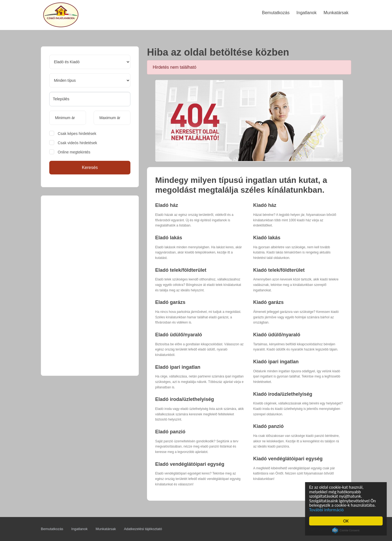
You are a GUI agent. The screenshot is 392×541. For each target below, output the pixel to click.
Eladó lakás (169, 238)
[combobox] (90, 99)
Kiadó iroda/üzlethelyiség (283, 394)
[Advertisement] (90, 286)
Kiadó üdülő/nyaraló (277, 335)
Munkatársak (106, 529)
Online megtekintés (74, 152)
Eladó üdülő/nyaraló (179, 335)
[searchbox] (90, 99)
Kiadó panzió (268, 426)
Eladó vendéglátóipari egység (190, 464)
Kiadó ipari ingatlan (276, 362)
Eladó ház (167, 205)
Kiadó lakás (267, 238)
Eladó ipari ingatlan (178, 367)
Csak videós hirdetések (77, 143)
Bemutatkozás (52, 529)
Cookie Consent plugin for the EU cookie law (347, 530)
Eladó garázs (170, 302)
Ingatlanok (79, 529)
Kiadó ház (265, 205)
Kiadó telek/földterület (279, 270)
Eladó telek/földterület (181, 270)
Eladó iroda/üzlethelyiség (185, 399)
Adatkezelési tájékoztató (143, 529)
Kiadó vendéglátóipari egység (288, 459)
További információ (328, 510)
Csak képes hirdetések (77, 134)
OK (347, 521)
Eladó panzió (170, 432)
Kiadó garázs (268, 302)
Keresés (90, 167)
